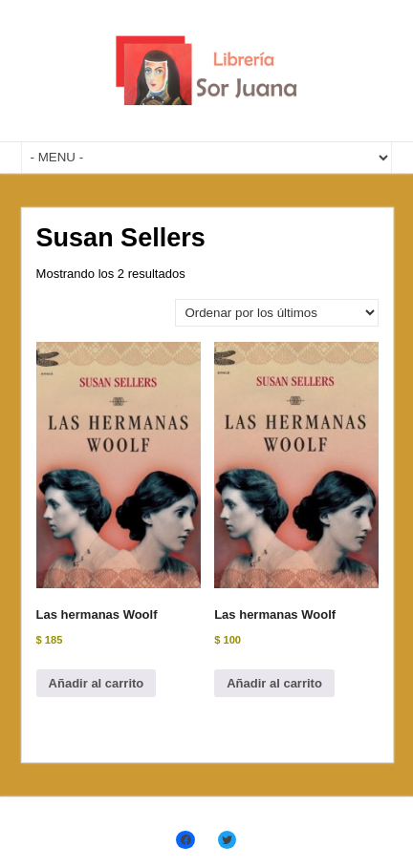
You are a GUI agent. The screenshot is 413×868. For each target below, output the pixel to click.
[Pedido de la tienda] (277, 313)
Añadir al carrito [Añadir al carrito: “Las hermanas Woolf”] (97, 683)
